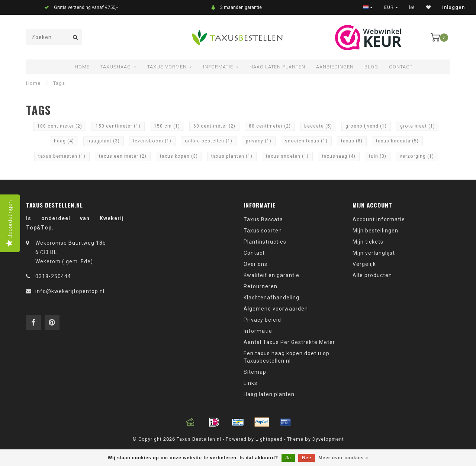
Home (82, 67)
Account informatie (379, 219)
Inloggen (454, 7)
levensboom (152, 141)
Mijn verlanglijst (374, 253)
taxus (352, 141)
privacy (259, 141)
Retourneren (260, 286)
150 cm (167, 126)
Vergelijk (364, 264)
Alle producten (372, 275)
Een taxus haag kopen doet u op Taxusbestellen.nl (287, 357)
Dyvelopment (328, 439)
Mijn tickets (368, 242)
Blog (371, 67)
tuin (378, 156)
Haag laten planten (277, 67)
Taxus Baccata (263, 219)
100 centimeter (60, 126)
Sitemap (255, 372)
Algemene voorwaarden (276, 309)
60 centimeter (214, 126)
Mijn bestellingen (375, 231)
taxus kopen (179, 156)
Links (250, 383)
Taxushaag (116, 67)
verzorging (417, 156)
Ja (288, 458)
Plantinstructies (265, 242)
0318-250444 (53, 276)
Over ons (255, 264)
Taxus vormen (167, 67)
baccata (318, 126)
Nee (307, 458)
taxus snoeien (287, 156)
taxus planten (232, 156)
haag (64, 141)
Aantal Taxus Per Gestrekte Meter (289, 342)
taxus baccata (397, 141)
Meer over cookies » (344, 458)
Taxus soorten (263, 231)
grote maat (418, 126)
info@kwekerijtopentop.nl (70, 291)
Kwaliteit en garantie (271, 275)
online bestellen (209, 141)
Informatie (218, 67)
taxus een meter (123, 156)
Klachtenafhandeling (271, 298)
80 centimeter (270, 126)
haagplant (104, 141)
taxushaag (339, 156)
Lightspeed (269, 439)
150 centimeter (118, 126)
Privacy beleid (262, 320)
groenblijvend (366, 126)
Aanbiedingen (335, 67)
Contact (401, 67)
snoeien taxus (306, 141)
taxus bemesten (62, 156)
